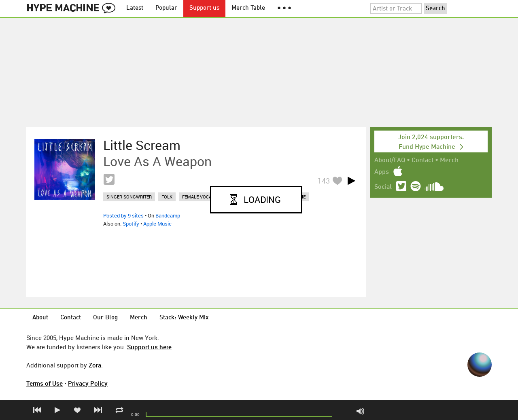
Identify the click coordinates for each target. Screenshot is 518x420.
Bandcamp (168, 215)
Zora (95, 365)
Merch (449, 160)
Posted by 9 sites (123, 215)
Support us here (149, 347)
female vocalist (201, 197)
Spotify (131, 224)
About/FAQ (390, 160)
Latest (135, 8)
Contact (422, 160)
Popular (166, 8)
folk (167, 197)
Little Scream (142, 145)
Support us (204, 8)
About (40, 318)
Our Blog (105, 318)
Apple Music (157, 224)
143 (324, 181)
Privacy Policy (88, 383)
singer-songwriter (129, 197)
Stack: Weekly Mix (184, 318)
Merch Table (248, 8)
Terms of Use (45, 383)
